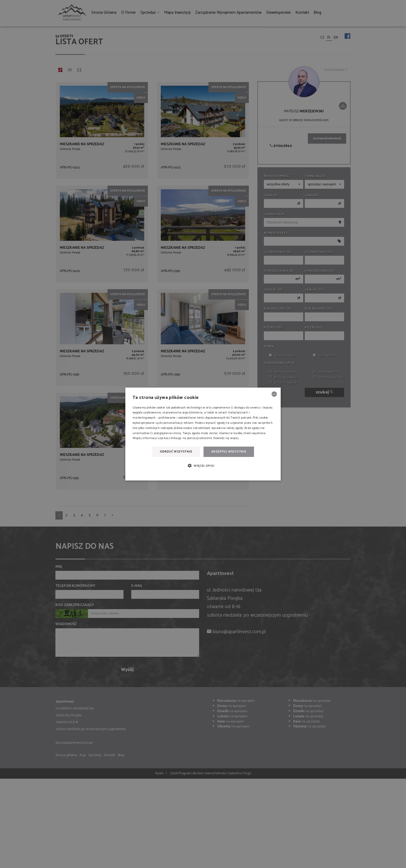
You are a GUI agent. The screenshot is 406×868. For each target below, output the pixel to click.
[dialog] (203, 434)
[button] (203, 466)
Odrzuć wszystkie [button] (176, 452)
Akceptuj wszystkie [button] (229, 452)
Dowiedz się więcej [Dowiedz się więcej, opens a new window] (226, 438)
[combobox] (274, 394)
